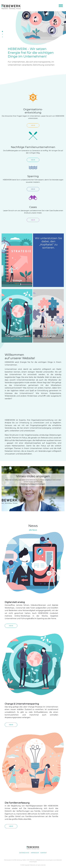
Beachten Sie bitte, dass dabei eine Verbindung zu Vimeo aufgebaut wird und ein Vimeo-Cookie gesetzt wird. (33, 479)
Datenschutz (24, 853)
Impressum (35, 853)
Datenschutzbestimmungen (33, 484)
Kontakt (44, 853)
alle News (33, 530)
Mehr (33, 125)
